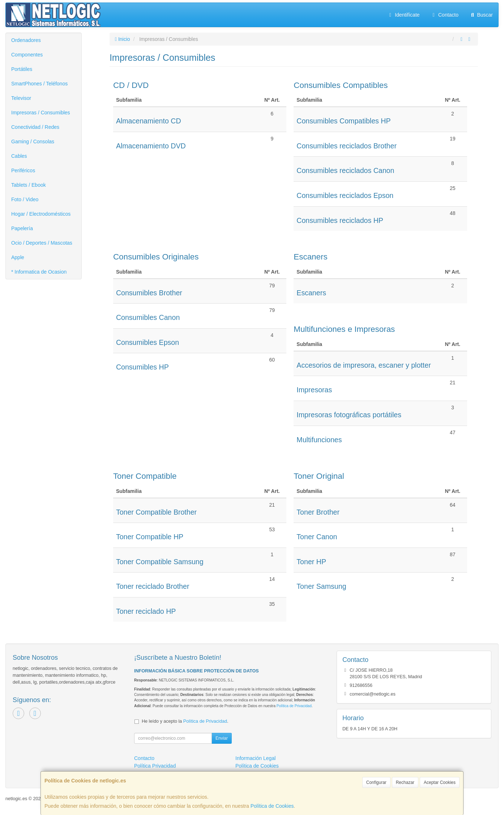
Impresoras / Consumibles (41, 113)
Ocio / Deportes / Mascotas (42, 243)
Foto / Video (25, 199)
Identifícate (403, 15)
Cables (19, 156)
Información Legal (255, 758)
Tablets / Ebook (29, 185)
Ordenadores (26, 40)
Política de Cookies (272, 806)
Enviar (222, 738)
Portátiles (22, 69)
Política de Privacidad (294, 706)
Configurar (376, 782)
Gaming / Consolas (33, 142)
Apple (18, 257)
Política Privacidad (155, 766)
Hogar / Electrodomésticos (41, 214)
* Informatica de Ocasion (39, 272)
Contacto (445, 15)
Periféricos (23, 170)
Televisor (21, 98)
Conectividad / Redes (35, 127)
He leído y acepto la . (185, 721)
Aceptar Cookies (440, 782)
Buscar (481, 15)
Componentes (27, 55)
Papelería (22, 228)
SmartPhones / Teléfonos (39, 84)
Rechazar (405, 782)
